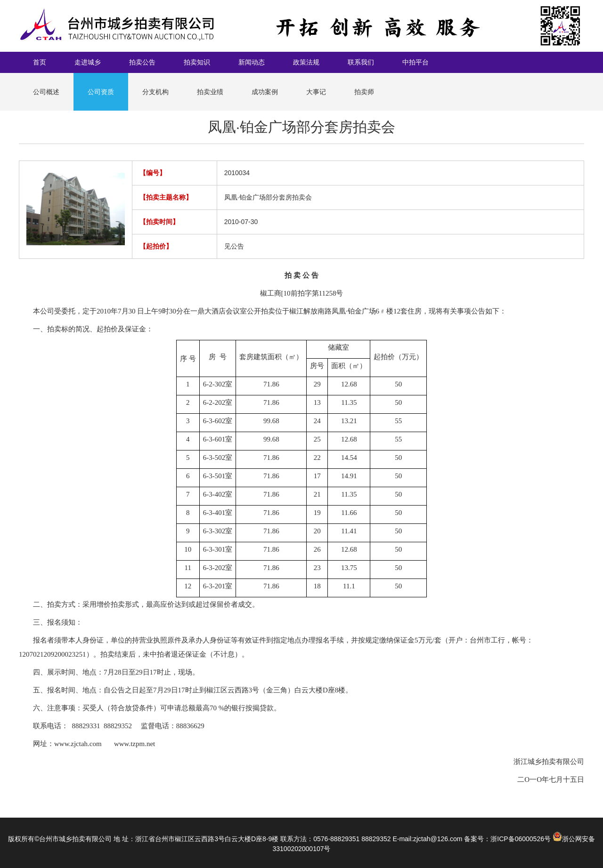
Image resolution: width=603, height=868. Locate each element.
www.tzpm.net (134, 744)
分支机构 (155, 92)
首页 (40, 62)
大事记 (316, 92)
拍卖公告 (142, 62)
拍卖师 (364, 92)
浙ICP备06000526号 (521, 839)
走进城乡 (88, 62)
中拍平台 (416, 62)
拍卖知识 (197, 62)
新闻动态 (252, 62)
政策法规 (306, 62)
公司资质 (101, 92)
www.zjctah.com (78, 744)
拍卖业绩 (210, 92)
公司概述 (46, 92)
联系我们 (361, 62)
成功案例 (265, 92)
